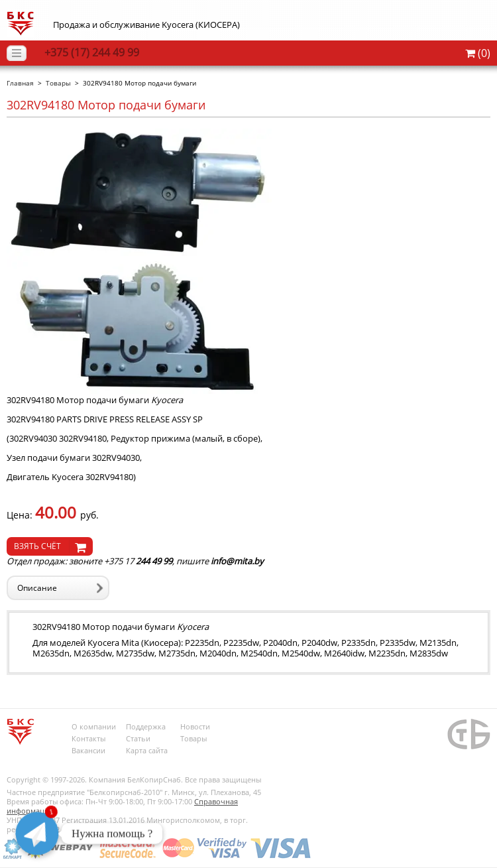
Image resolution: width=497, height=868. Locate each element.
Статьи (138, 738)
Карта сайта (147, 750)
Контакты (88, 738)
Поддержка (146, 726)
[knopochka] (50, 546)
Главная (20, 83)
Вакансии (88, 750)
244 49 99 (92, 52)
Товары (58, 83)
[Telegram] (37, 834)
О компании (94, 726)
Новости (195, 726)
